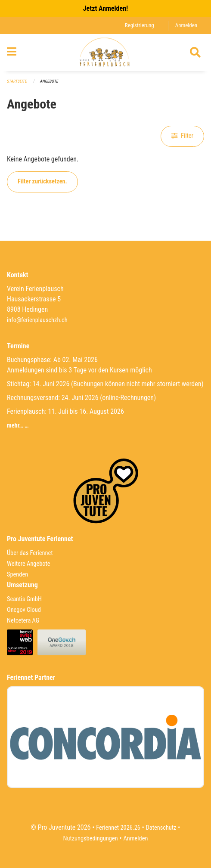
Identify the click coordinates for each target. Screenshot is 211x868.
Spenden (17, 575)
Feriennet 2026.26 (118, 828)
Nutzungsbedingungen (91, 839)
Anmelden (186, 25)
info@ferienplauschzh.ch (37, 320)
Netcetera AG (23, 621)
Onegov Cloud (24, 610)
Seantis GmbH (24, 599)
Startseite (17, 81)
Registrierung (140, 25)
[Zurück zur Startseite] (106, 53)
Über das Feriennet (30, 553)
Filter (182, 136)
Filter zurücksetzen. (42, 181)
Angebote (49, 81)
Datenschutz (161, 828)
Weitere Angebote (29, 564)
